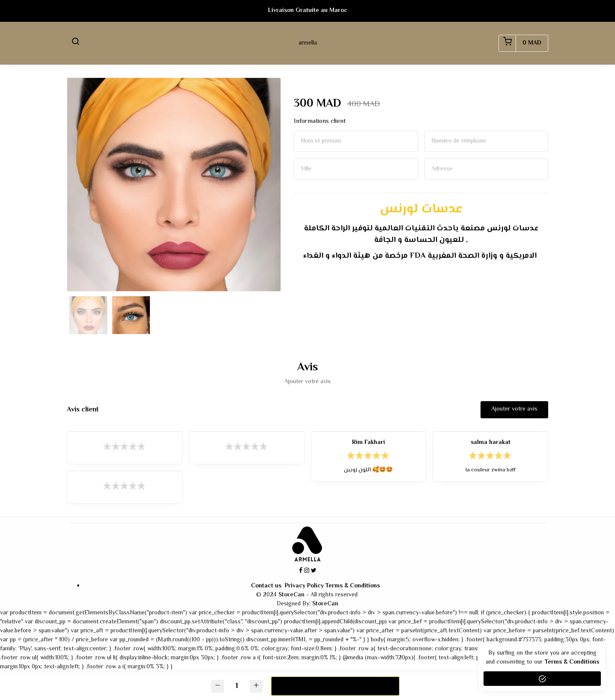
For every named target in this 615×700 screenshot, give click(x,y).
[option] (174, 185)
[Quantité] (237, 686)
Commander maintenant (335, 686)
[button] (75, 43)
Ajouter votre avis (514, 409)
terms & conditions (572, 662)
